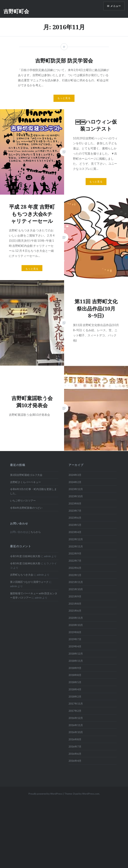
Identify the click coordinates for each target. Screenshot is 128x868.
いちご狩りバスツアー (23, 500)
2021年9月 (75, 596)
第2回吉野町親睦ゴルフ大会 (26, 475)
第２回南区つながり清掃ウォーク (29, 582)
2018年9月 (75, 668)
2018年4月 (75, 689)
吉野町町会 (16, 11)
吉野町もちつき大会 (22, 575)
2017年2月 (75, 711)
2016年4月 (75, 761)
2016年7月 (75, 746)
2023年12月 (76, 489)
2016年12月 (76, 718)
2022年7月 (75, 561)
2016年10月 (76, 732)
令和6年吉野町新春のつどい (26, 508)
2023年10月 (76, 496)
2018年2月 (75, 696)
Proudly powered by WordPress (45, 794)
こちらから (34, 532)
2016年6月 (75, 754)
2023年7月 (75, 511)
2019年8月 (75, 632)
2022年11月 (76, 546)
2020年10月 (76, 625)
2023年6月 (75, 518)
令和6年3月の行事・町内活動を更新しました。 (33, 491)
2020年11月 (76, 618)
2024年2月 (75, 482)
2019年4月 (75, 646)
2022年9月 (75, 553)
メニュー (116, 6)
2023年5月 (75, 525)
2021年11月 (76, 582)
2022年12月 (76, 539)
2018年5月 (75, 682)
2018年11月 (76, 661)
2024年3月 (75, 475)
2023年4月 (75, 532)
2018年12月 (76, 654)
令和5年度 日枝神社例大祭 (25, 556)
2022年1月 (75, 575)
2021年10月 (76, 589)
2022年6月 (75, 568)
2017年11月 (76, 704)
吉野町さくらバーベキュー (25, 482)
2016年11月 (76, 725)
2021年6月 (75, 611)
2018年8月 (75, 675)
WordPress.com (91, 794)
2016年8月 (75, 739)
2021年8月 (75, 604)
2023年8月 (75, 503)
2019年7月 (75, 639)
